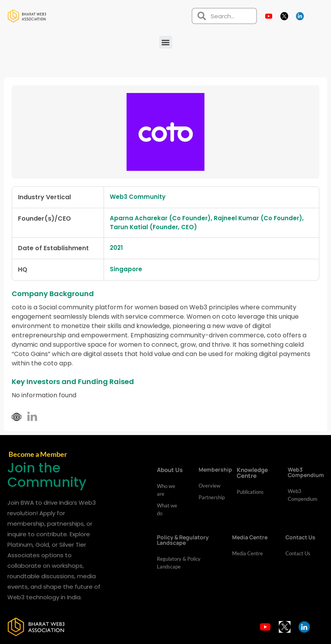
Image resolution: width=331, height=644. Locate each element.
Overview (210, 486)
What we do (167, 510)
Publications (250, 492)
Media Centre (247, 554)
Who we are (166, 490)
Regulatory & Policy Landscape (179, 563)
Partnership (210, 498)
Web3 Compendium (303, 495)
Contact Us (298, 554)
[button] (166, 42)
